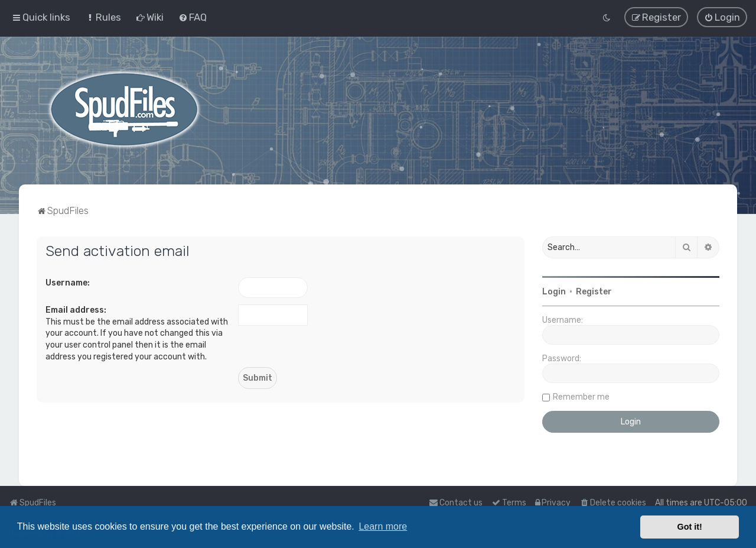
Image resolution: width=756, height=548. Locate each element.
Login (554, 291)
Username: (68, 282)
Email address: (76, 310)
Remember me (581, 396)
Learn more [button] (383, 526)
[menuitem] (103, 17)
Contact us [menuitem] (456, 503)
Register (594, 291)
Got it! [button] (690, 527)
